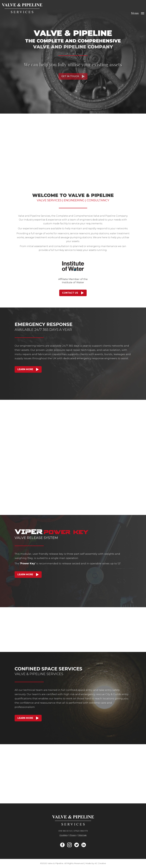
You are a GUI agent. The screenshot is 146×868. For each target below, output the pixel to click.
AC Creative (100, 863)
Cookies (64, 835)
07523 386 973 (81, 831)
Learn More (25, 369)
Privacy (73, 835)
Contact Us (70, 293)
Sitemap (82, 835)
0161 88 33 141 (65, 831)
